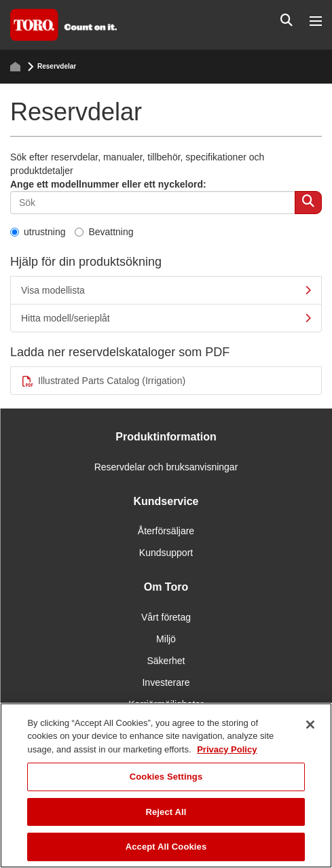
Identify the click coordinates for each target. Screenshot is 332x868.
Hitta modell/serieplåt (166, 318)
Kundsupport (166, 553)
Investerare (166, 682)
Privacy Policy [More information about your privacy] (227, 749)
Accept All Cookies (166, 847)
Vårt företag (166, 617)
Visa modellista (166, 290)
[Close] (310, 725)
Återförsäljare (166, 531)
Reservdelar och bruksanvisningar (166, 467)
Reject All (166, 812)
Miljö (166, 639)
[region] (166, 785)
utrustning (38, 232)
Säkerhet (166, 661)
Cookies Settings (166, 777)
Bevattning (104, 232)
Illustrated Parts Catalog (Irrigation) (103, 381)
